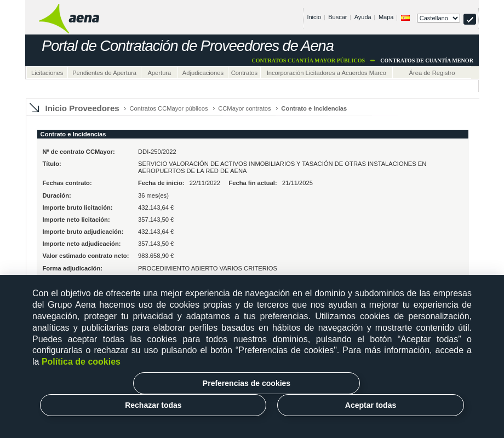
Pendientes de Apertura (104, 73)
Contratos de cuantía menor (427, 60)
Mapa (386, 17)
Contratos (245, 73)
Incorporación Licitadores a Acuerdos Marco (327, 73)
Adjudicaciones (203, 73)
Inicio (314, 17)
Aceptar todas (371, 405)
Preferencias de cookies (247, 383)
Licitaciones (47, 73)
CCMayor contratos (244, 108)
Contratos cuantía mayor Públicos (308, 60)
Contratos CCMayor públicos (168, 108)
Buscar (337, 17)
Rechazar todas (153, 405)
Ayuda (363, 17)
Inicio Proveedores (82, 108)
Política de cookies (81, 362)
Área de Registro (432, 73)
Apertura (159, 73)
